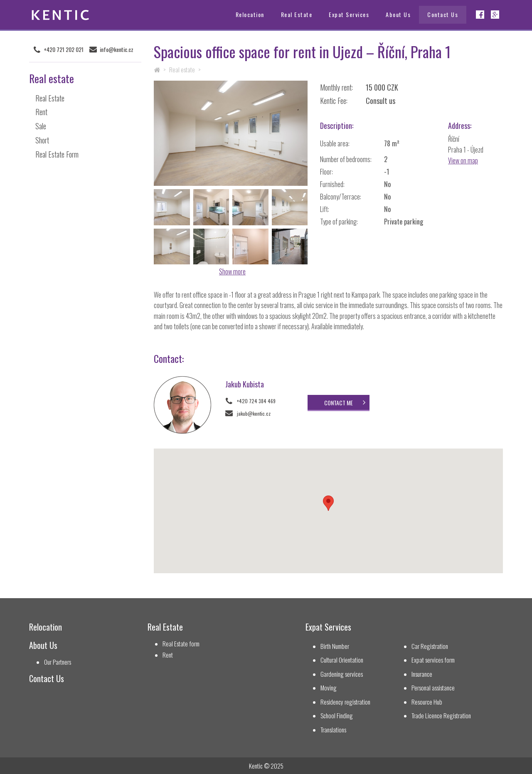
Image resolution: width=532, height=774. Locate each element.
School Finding (337, 716)
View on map (463, 160)
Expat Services (349, 14)
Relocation (250, 14)
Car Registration (430, 646)
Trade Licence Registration (441, 716)
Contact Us (443, 14)
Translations (333, 730)
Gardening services (342, 674)
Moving (329, 688)
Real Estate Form (57, 154)
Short (42, 140)
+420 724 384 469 (256, 401)
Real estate (182, 69)
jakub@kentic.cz (254, 413)
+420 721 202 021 (64, 49)
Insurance (422, 674)
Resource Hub (427, 702)
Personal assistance (433, 688)
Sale (41, 126)
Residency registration (345, 702)
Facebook (480, 15)
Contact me (339, 403)
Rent (41, 112)
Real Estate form (181, 644)
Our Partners (58, 662)
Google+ (495, 15)
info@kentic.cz (117, 49)
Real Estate (297, 14)
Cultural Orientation (342, 660)
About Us (398, 14)
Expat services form (433, 660)
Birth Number (335, 646)
